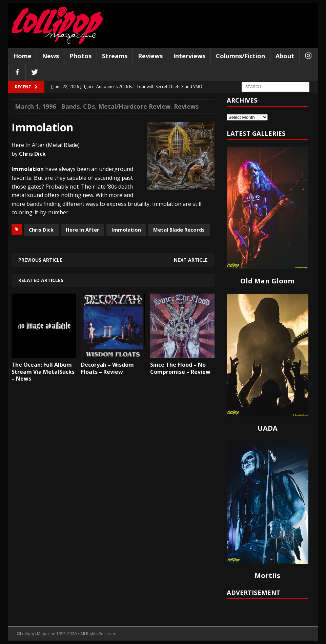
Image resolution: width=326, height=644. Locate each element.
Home (22, 56)
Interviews (189, 56)
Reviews (150, 56)
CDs (89, 106)
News (50, 56)
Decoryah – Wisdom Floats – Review (107, 368)
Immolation (126, 230)
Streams (115, 56)
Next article (191, 260)
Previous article (40, 260)
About (285, 56)
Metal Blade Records (179, 230)
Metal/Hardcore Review (134, 106)
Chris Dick (41, 230)
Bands (70, 106)
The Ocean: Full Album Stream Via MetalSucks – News (43, 372)
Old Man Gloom (267, 281)
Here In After (83, 230)
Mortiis (267, 575)
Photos (80, 56)
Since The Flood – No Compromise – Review (180, 368)
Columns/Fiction (240, 56)
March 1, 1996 (35, 106)
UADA (268, 428)
